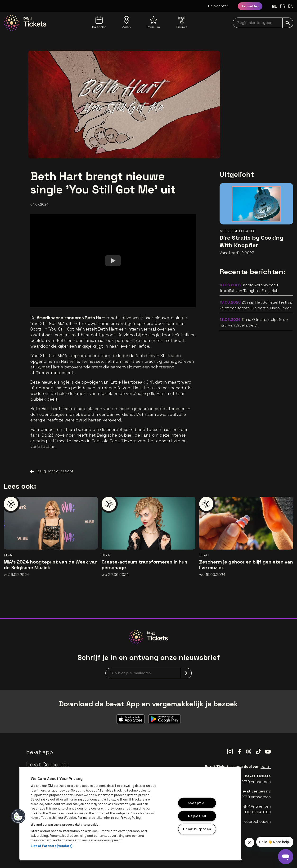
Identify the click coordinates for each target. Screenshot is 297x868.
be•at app (40, 752)
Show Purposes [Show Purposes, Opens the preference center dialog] (197, 829)
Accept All (197, 803)
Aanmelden (250, 6)
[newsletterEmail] (148, 673)
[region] (130, 814)
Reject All (197, 816)
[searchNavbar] (263, 23)
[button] (18, 816)
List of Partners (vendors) (52, 846)
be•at (266, 767)
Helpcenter (218, 6)
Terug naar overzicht (52, 471)
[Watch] (113, 261)
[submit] (288, 23)
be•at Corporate (48, 764)
